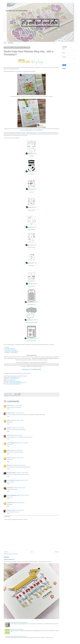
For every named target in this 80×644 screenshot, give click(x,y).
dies (8, 396)
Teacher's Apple (32, 286)
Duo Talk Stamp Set (54, 133)
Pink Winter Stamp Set (10, 348)
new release (11, 396)
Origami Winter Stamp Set (31, 133)
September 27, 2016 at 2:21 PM (17, 450)
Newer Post (6, 552)
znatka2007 (9, 503)
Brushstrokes (32, 174)
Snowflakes (7, 352)
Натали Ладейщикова (12, 495)
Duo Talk (31, 192)
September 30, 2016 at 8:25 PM (17, 510)
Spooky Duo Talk (32, 210)
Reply (8, 409)
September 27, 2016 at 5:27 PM (17, 458)
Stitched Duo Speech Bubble (32, 323)
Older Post (57, 552)
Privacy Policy (11, 43)
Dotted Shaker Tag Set (20, 133)
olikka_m (9, 420)
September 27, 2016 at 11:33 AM (17, 413)
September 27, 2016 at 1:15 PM (17, 435)
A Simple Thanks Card (9, 559)
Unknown (9, 458)
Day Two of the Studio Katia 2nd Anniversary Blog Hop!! (16, 636)
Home (5, 43)
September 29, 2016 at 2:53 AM (22, 473)
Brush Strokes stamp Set (43, 133)
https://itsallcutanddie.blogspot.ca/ (13, 384)
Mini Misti (7, 347)
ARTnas (9, 435)
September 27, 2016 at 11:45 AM (17, 420)
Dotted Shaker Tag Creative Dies (12, 351)
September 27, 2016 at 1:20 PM (22, 443)
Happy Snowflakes (31, 230)
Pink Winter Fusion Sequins (11, 350)
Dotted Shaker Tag (32, 304)
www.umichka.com (12, 380)
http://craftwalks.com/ (14, 379)
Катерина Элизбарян (11, 473)
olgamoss (9, 510)
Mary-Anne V (10, 465)
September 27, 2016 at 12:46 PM (18, 428)
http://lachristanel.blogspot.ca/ (15, 381)
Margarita (9, 428)
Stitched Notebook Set (31, 341)
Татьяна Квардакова (11, 443)
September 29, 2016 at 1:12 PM (22, 480)
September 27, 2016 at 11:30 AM (16, 405)
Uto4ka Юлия (10, 488)
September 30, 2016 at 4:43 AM (23, 495)
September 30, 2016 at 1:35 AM (19, 488)
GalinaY (9, 450)
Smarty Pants (31, 266)
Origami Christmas (31, 248)
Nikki (8, 405)
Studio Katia (19, 67)
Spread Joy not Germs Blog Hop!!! (17, 629)
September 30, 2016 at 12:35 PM (18, 503)
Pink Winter (31, 156)
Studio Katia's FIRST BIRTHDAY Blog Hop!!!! (19, 623)
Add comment (7, 517)
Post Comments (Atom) (13, 554)
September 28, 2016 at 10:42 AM (19, 465)
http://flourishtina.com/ (15, 377)
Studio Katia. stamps (17, 396)
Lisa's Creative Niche (11, 480)
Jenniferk (9, 413)
